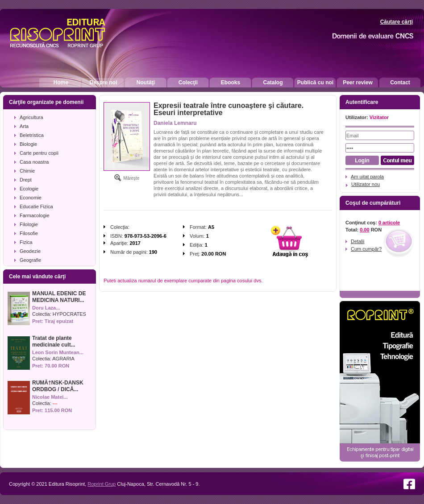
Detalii (358, 241)
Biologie (28, 144)
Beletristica (32, 135)
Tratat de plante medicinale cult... (54, 341)
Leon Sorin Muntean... (58, 352)
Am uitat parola (367, 177)
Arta (24, 126)
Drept (26, 180)
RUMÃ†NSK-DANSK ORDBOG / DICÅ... (58, 386)
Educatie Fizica (36, 207)
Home (61, 83)
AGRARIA (63, 359)
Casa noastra (34, 162)
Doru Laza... (46, 308)
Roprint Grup (102, 484)
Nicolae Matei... (50, 397)
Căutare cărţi (397, 22)
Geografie (30, 260)
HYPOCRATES (69, 314)
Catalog (273, 83)
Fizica (26, 242)
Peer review (358, 83)
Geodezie (30, 251)
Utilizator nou (366, 184)
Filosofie (29, 233)
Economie (31, 198)
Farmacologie (35, 215)
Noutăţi (146, 83)
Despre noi (103, 83)
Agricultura (31, 117)
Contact (400, 83)
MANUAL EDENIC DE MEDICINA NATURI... (59, 297)
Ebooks (231, 83)
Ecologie (29, 189)
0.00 (364, 230)
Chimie (27, 171)
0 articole (389, 223)
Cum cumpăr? (366, 249)
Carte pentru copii (39, 153)
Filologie (29, 224)
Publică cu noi (315, 83)
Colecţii (188, 83)
